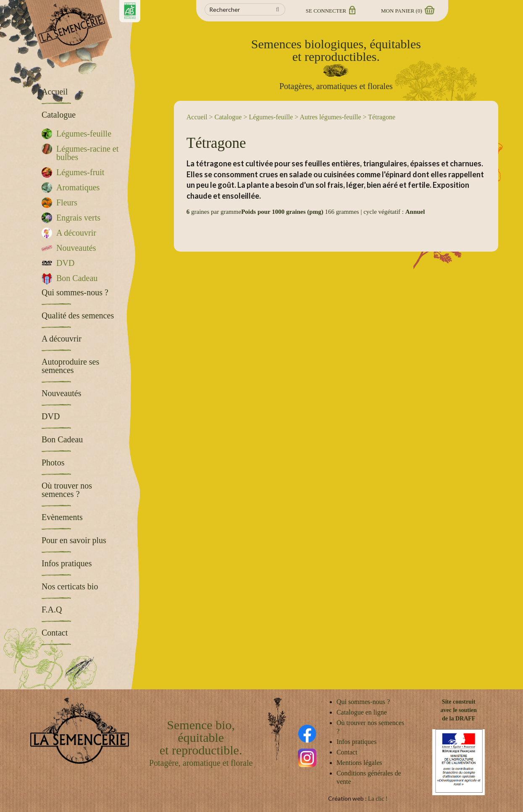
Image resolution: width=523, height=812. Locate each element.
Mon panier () (407, 11)
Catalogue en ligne (362, 712)
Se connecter (330, 11)
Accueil (197, 117)
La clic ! (378, 799)
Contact (347, 752)
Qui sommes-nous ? (363, 702)
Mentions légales (359, 763)
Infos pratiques (357, 742)
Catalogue (228, 117)
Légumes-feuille (271, 117)
